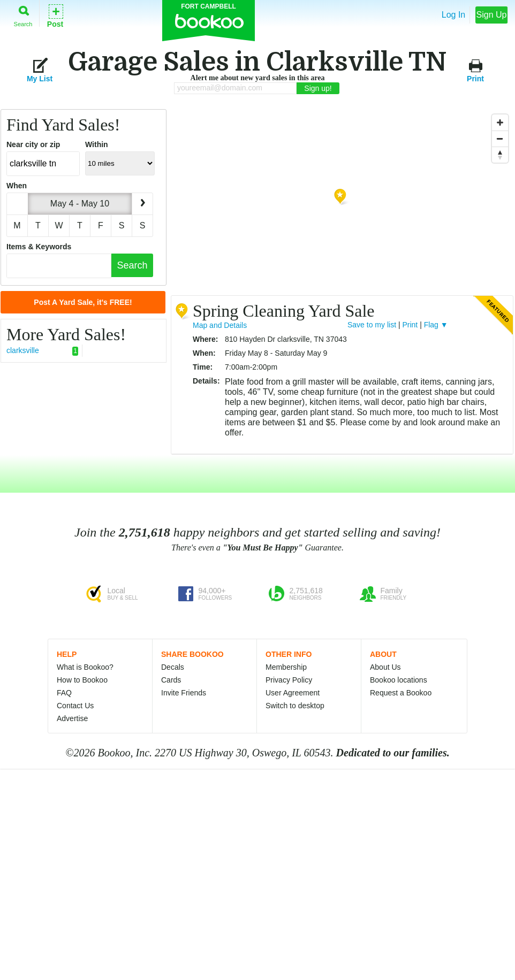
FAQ (64, 693)
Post (55, 15)
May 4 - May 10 (80, 204)
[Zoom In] (500, 122)
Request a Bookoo (401, 693)
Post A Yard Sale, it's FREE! (83, 302)
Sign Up (492, 15)
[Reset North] (500, 155)
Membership (286, 667)
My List (40, 70)
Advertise (72, 718)
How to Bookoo (82, 680)
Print (475, 70)
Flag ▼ (436, 325)
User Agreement (293, 693)
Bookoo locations (399, 680)
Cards (171, 680)
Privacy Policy (289, 680)
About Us (385, 667)
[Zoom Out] (500, 139)
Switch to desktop (295, 706)
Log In (453, 15)
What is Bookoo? (85, 667)
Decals (173, 667)
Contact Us (75, 706)
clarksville (42, 351)
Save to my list (372, 325)
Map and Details (220, 325)
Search (23, 14)
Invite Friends (184, 693)
